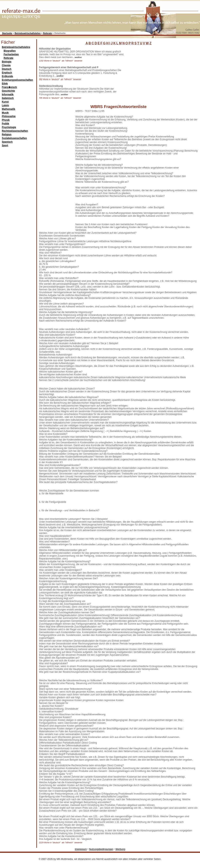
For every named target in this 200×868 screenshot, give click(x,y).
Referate (47, 33)
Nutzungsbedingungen (101, 849)
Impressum (81, 849)
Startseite (7, 33)
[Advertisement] (158, 73)
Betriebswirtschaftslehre (27, 33)
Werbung (120, 849)
